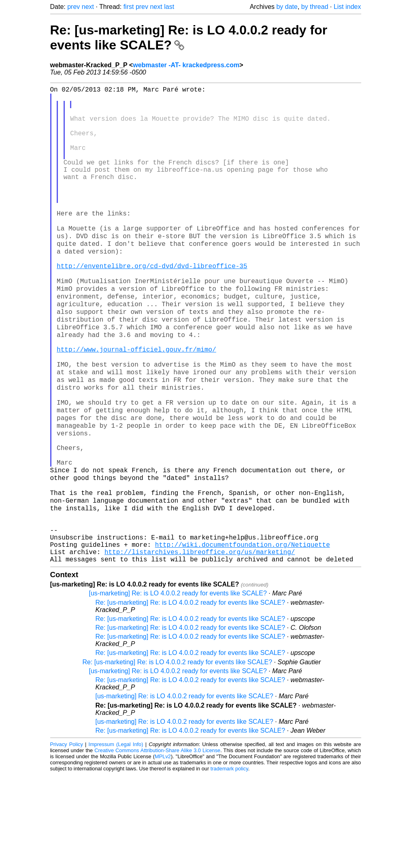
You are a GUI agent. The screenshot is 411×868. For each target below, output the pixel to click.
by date (287, 7)
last (169, 7)
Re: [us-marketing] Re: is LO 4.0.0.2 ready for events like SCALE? (191, 696)
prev (73, 7)
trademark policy (229, 862)
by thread (315, 7)
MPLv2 (163, 850)
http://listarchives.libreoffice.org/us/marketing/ (200, 643)
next (88, 7)
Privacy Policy (67, 837)
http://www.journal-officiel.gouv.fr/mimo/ (136, 403)
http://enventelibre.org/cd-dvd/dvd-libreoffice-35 (152, 305)
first (129, 7)
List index (347, 7)
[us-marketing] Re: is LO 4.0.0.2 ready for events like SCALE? (178, 686)
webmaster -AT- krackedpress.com (186, 65)
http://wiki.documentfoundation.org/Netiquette (243, 634)
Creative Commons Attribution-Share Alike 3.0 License (157, 843)
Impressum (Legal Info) (116, 837)
